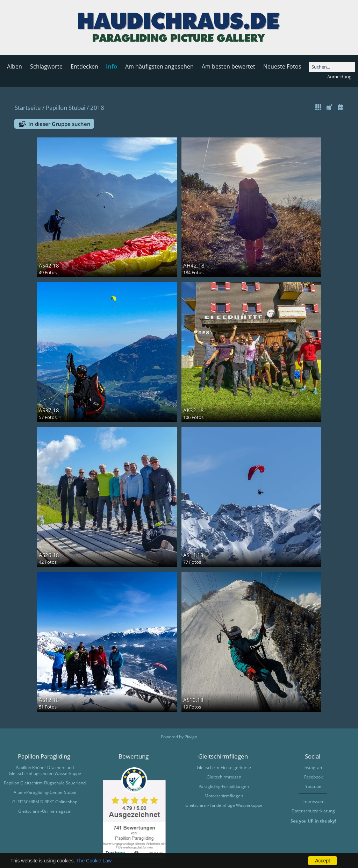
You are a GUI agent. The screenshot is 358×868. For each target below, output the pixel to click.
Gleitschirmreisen (224, 777)
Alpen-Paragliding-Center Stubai (45, 792)
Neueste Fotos (282, 66)
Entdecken (84, 66)
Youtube (313, 786)
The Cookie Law (94, 861)
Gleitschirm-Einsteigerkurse (224, 767)
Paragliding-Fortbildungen (224, 786)
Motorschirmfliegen (224, 796)
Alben (15, 66)
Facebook (313, 777)
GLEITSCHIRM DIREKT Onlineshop (45, 802)
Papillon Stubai (66, 108)
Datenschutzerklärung (313, 811)
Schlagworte (46, 66)
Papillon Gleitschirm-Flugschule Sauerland (45, 783)
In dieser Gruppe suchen (59, 124)
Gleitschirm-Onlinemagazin (45, 811)
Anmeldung (339, 77)
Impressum (313, 801)
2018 (97, 108)
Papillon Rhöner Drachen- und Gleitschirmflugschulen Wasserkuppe (45, 770)
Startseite (28, 108)
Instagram (313, 767)
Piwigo (191, 737)
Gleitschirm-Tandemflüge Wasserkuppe (224, 805)
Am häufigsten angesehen (159, 66)
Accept (323, 861)
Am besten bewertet (228, 66)
